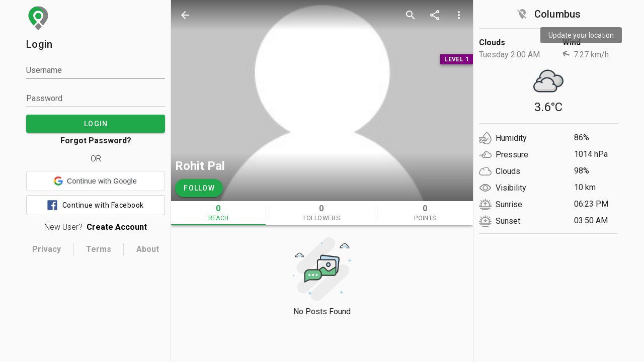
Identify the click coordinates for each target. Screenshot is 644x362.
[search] (411, 15)
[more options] (459, 15)
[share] (435, 15)
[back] (185, 15)
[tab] (218, 213)
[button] (95, 181)
